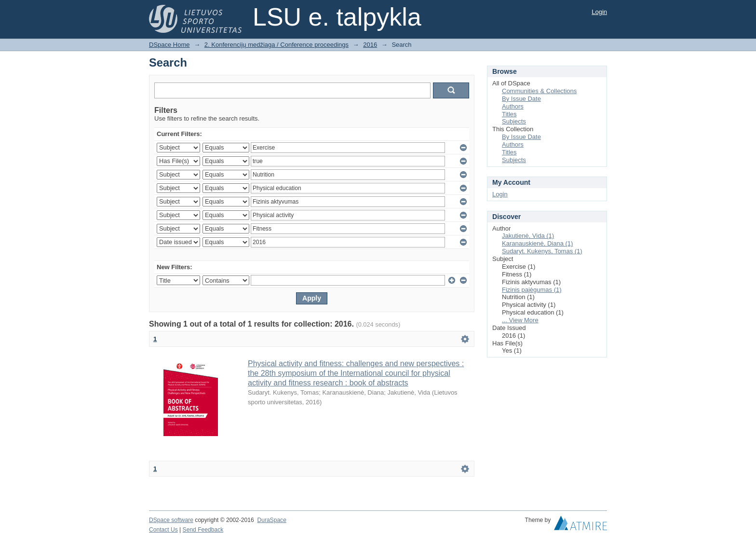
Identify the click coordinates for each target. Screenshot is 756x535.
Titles (509, 114)
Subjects (514, 121)
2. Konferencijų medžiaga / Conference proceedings (277, 45)
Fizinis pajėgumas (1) (532, 290)
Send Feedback (203, 530)
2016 (370, 45)
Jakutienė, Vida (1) (528, 236)
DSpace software (171, 520)
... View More (520, 320)
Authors (513, 106)
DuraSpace (271, 520)
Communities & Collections (539, 91)
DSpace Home (169, 45)
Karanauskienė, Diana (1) (537, 243)
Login (599, 12)
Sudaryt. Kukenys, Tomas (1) (542, 251)
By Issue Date (521, 99)
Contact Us (163, 530)
